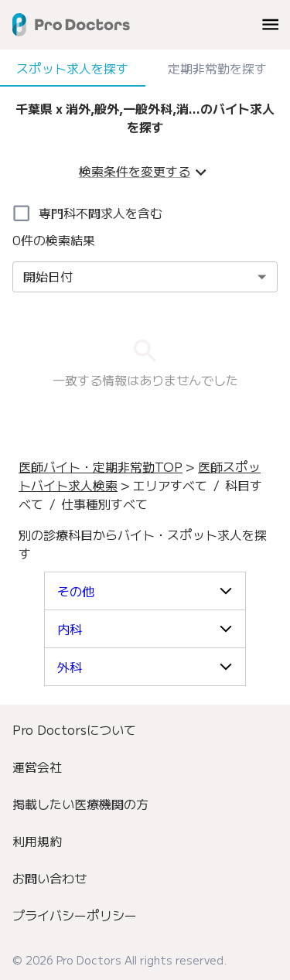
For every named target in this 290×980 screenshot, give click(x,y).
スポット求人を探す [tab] (73, 68)
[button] (145, 591)
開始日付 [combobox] (48, 276)
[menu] (270, 24)
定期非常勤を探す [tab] (218, 68)
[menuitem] (145, 729)
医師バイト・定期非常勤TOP (101, 466)
